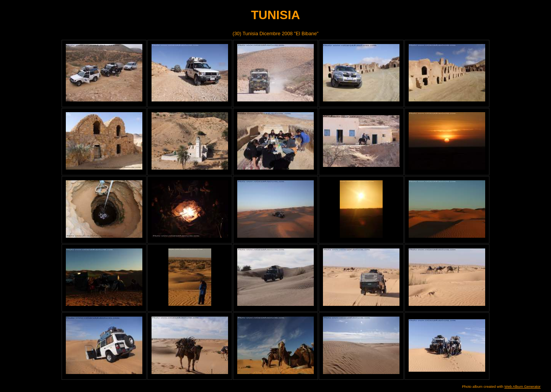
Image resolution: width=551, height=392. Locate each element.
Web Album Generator (522, 386)
